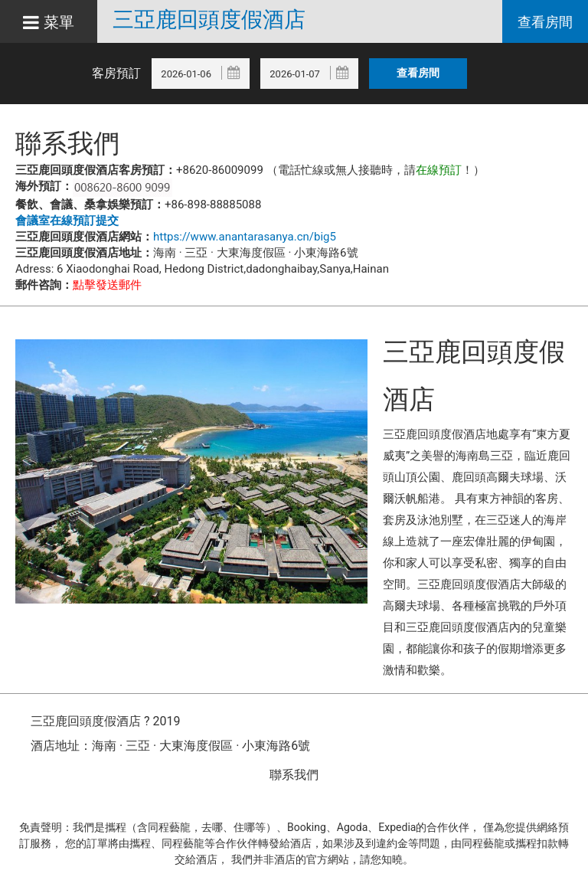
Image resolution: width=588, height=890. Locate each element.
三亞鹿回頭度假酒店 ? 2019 (105, 721)
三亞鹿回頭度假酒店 (209, 20)
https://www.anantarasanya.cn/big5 (245, 237)
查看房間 (545, 22)
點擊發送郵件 (107, 285)
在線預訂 (439, 170)
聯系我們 (294, 775)
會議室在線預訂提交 (67, 221)
